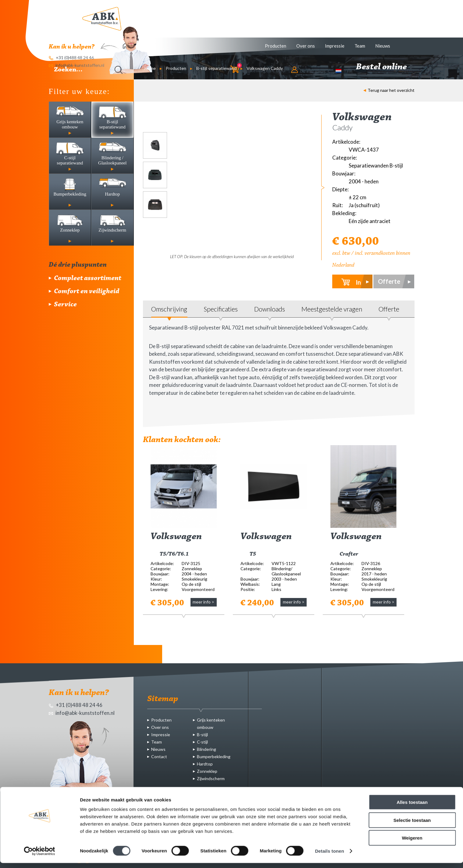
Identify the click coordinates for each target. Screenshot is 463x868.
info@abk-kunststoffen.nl (82, 713)
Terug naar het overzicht (389, 90)
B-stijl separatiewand (216, 68)
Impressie (335, 46)
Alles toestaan (412, 807)
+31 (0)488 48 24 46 (76, 705)
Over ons (306, 46)
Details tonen (329, 856)
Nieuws (383, 46)
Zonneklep (207, 771)
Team (360, 46)
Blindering (207, 749)
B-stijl (202, 735)
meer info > (203, 602)
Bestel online (385, 67)
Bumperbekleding (214, 756)
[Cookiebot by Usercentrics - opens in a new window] (39, 856)
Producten (276, 46)
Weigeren (412, 843)
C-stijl (202, 742)
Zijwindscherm (211, 778)
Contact (159, 756)
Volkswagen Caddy (265, 68)
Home (150, 68)
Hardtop (205, 764)
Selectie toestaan (412, 825)
